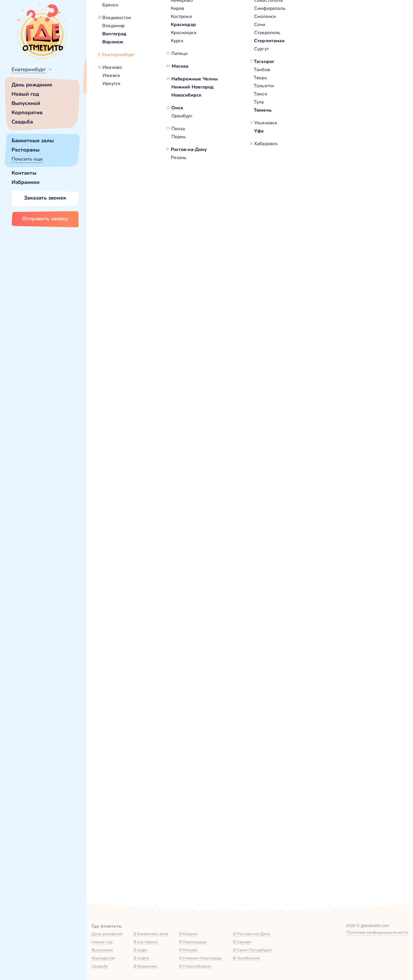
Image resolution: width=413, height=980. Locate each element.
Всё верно (103, 83)
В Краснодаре (193, 942)
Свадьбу (100, 966)
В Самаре (242, 942)
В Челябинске (247, 958)
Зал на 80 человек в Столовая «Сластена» (170, 614)
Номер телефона (238, 739)
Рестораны (26, 150)
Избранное (26, 182)
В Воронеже (145, 966)
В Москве (188, 950)
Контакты (24, 173)
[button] (116, 165)
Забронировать (177, 657)
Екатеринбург (29, 69)
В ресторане (146, 942)
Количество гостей (170, 767)
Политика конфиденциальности (377, 932)
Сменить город (138, 83)
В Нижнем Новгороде (200, 958)
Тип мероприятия (309, 767)
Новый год (25, 94)
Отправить (178, 854)
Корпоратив (27, 112)
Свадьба (22, 122)
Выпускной (26, 103)
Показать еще (27, 159)
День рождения (32, 85)
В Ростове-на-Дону (252, 934)
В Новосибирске (195, 966)
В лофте (141, 958)
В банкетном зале (151, 934)
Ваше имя (159, 739)
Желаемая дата (236, 767)
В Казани (188, 934)
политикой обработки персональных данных (284, 853)
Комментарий (164, 795)
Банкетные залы (33, 141)
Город (295, 739)
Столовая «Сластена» (135, 273)
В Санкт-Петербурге (253, 950)
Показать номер (307, 200)
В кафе (140, 950)
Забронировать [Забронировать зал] (322, 230)
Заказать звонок (45, 198)
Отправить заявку (45, 219)
